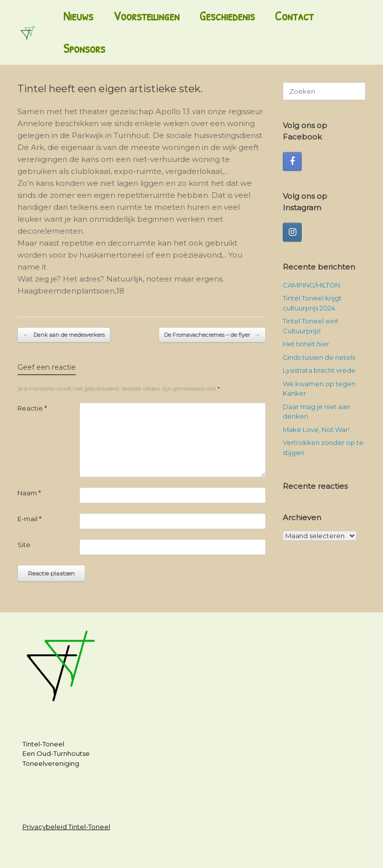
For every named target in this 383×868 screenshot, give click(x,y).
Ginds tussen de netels (319, 357)
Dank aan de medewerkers (64, 335)
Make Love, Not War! (316, 430)
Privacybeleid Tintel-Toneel (66, 827)
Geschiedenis (227, 16)
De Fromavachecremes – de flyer (212, 335)
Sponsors (84, 48)
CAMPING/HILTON (311, 285)
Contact (294, 16)
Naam (29, 493)
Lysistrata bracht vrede (319, 370)
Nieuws (78, 16)
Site (24, 545)
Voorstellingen (146, 16)
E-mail (29, 519)
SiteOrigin (187, 849)
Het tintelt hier (306, 344)
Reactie (32, 408)
